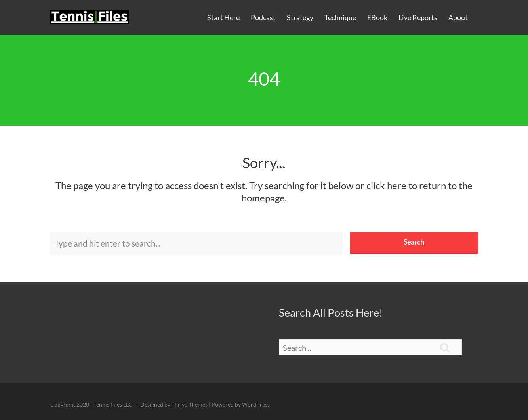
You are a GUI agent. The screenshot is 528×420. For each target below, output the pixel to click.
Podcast (263, 17)
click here (386, 185)
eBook (377, 17)
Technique (340, 17)
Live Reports (418, 17)
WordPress (256, 404)
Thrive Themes (190, 404)
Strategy (300, 17)
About (458, 17)
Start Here (223, 17)
